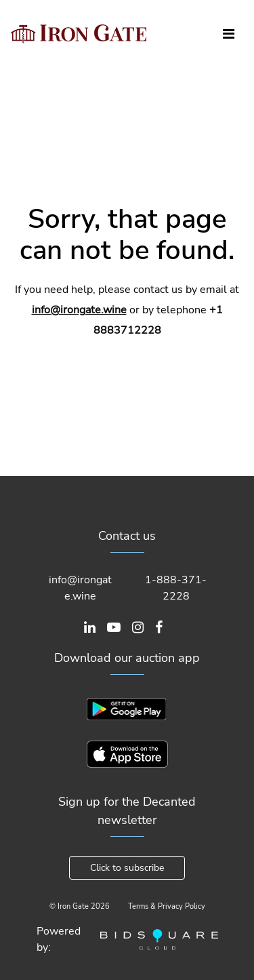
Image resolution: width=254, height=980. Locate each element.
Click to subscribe (127, 868)
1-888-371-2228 (176, 588)
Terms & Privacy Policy (167, 906)
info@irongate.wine (79, 310)
